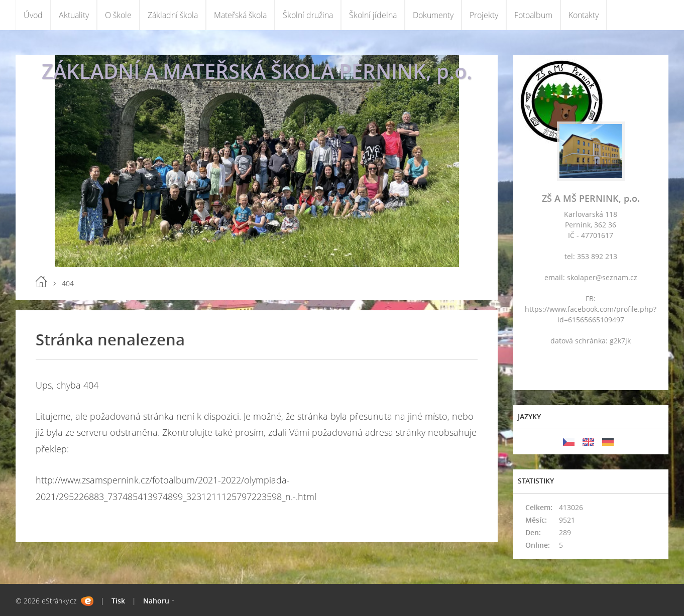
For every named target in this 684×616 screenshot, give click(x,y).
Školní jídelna (373, 15)
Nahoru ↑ (159, 601)
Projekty (484, 15)
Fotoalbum (533, 15)
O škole (118, 15)
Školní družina (308, 15)
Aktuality (74, 15)
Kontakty (584, 15)
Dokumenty (433, 15)
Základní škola (173, 15)
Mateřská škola (240, 15)
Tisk (118, 601)
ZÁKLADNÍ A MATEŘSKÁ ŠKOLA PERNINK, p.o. (257, 71)
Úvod (33, 15)
